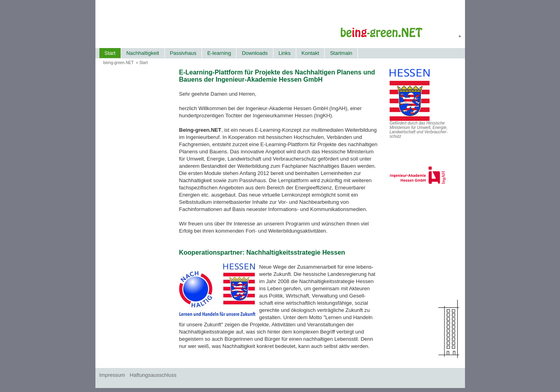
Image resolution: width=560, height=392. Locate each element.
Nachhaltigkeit (143, 53)
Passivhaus (183, 53)
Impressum (112, 375)
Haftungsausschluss (153, 375)
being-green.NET (119, 63)
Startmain (341, 53)
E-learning (219, 53)
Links (285, 53)
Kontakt (310, 53)
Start (110, 53)
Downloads (255, 53)
